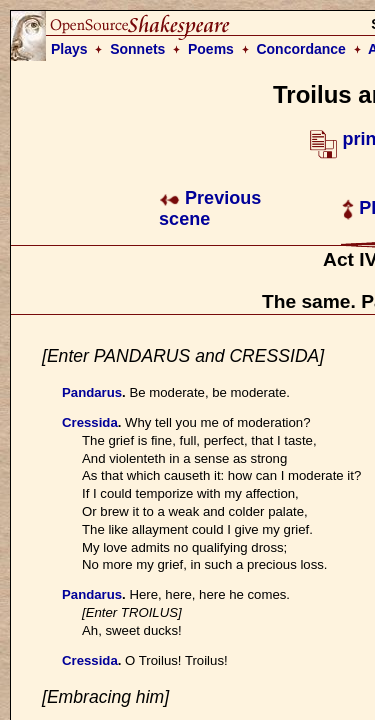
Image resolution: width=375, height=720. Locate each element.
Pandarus (92, 392)
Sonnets (137, 49)
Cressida (90, 422)
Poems (211, 49)
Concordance (300, 49)
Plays (69, 49)
